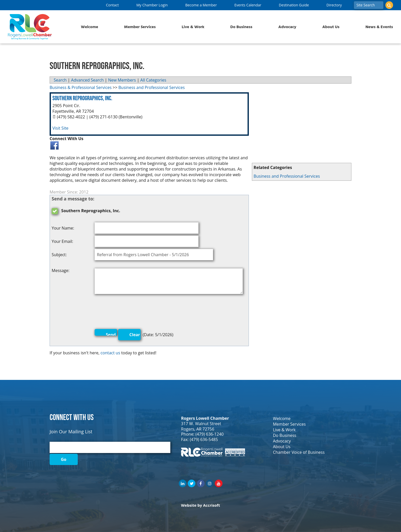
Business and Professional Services (287, 176)
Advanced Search (87, 80)
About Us (331, 27)
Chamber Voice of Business (299, 452)
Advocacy (287, 27)
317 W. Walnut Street (201, 424)
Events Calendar (248, 5)
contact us (110, 353)
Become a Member (201, 5)
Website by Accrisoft (201, 505)
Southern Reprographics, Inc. (82, 98)
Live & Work (193, 27)
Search (60, 80)
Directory (334, 5)
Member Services (140, 27)
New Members (122, 80)
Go (64, 459)
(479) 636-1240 (209, 434)
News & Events (379, 27)
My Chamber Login (152, 5)
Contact (112, 5)
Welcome (89, 27)
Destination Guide (294, 5)
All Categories (153, 80)
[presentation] (133, 313)
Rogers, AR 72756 (198, 429)
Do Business (241, 27)
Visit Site (60, 128)
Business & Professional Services (81, 87)
